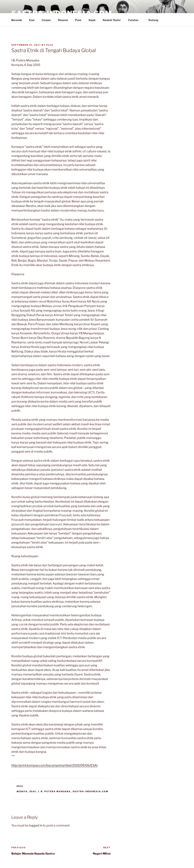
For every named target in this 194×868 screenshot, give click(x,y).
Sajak (92, 20)
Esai (32, 20)
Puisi (78, 20)
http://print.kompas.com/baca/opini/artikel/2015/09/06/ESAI (54, 765)
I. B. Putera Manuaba (54, 791)
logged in (36, 825)
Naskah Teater (112, 20)
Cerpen (46, 20)
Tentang (155, 20)
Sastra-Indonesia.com (91, 791)
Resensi (63, 20)
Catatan (135, 20)
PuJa (50, 45)
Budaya (22, 791)
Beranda (17, 20)
